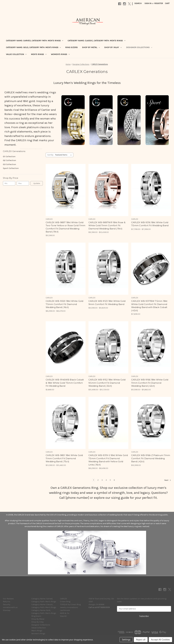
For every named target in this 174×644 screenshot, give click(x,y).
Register (159, 3)
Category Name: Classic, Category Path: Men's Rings (97, 41)
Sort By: (50, 155)
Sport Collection (11, 168)
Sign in (148, 3)
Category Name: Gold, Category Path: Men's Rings (33, 47)
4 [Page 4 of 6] (106, 480)
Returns (7, 602)
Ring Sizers (71, 47)
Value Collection (16, 54)
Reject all (141, 640)
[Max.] (23, 183)
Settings (126, 640)
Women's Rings (60, 54)
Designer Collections (139, 47)
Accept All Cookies (160, 640)
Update (37, 183)
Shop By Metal (91, 47)
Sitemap (7, 610)
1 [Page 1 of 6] (94, 480)
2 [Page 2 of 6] (98, 480)
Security (7, 604)
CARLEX (63, 599)
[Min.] (9, 183)
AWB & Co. (65, 613)
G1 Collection (9, 156)
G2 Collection (9, 160)
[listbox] (64, 155)
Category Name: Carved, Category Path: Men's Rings (35, 41)
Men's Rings (39, 54)
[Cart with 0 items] (167, 3)
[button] (73, 120)
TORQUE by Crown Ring (70, 604)
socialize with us (10, 607)
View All (63, 616)
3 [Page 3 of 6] (102, 480)
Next (168, 480)
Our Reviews (8, 599)
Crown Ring (65, 602)
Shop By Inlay (113, 47)
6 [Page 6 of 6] (114, 480)
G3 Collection (9, 164)
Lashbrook (65, 610)
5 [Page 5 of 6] (110, 480)
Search (138, 3)
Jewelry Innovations (69, 607)
